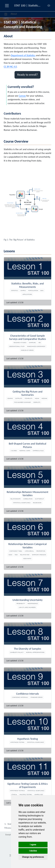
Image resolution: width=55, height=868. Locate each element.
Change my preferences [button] (33, 857)
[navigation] (32, 14)
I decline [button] (33, 851)
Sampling (32, 343)
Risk (16, 555)
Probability (21, 603)
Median (44, 398)
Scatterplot (39, 499)
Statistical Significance (22, 503)
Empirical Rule (38, 451)
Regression (37, 503)
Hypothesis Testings (17, 791)
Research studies (20, 343)
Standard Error (37, 697)
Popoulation (33, 290)
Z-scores (14, 451)
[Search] (47, 14)
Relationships (16, 499)
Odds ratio (27, 559)
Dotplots (19, 398)
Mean (37, 398)
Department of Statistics (23, 55)
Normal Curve (25, 451)
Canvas (22, 96)
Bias (42, 290)
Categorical (29, 551)
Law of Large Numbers (27, 607)
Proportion (41, 551)
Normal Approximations (35, 652)
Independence (33, 603)
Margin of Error (27, 350)
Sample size (39, 794)
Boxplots (37, 402)
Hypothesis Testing (17, 742)
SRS (40, 343)
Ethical (14, 794)
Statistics (14, 290)
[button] (6, 14)
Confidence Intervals (20, 697)
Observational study (17, 346)
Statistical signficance (35, 742)
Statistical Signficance (36, 791)
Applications (27, 294)
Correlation (28, 499)
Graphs (10, 398)
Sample (23, 290)
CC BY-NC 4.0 (10, 67)
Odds (10, 555)
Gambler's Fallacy (17, 652)
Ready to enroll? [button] (27, 75)
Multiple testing (26, 794)
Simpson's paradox (39, 555)
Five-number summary (23, 402)
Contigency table (16, 551)
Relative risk (25, 555)
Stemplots (29, 398)
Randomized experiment (36, 346)
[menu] (7, 6)
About (14, 14)
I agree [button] (33, 845)
